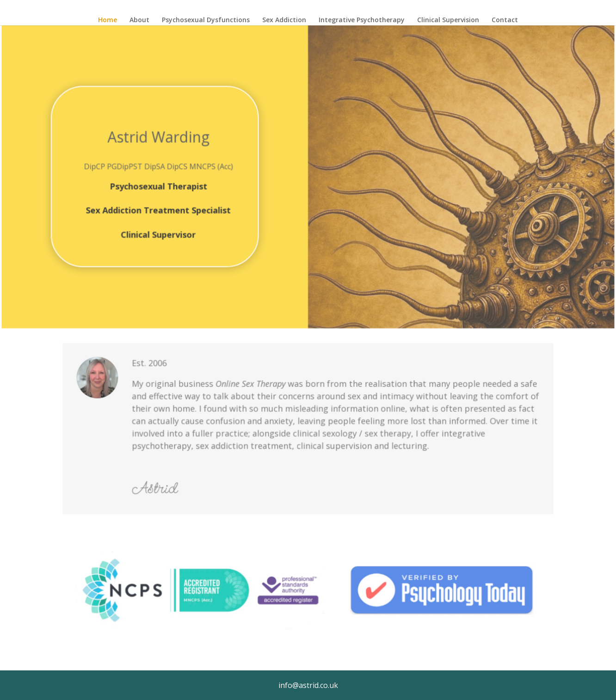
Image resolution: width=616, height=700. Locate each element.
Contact (505, 20)
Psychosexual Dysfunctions (206, 20)
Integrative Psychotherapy (362, 20)
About (139, 20)
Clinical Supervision (448, 20)
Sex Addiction (284, 20)
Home (108, 20)
